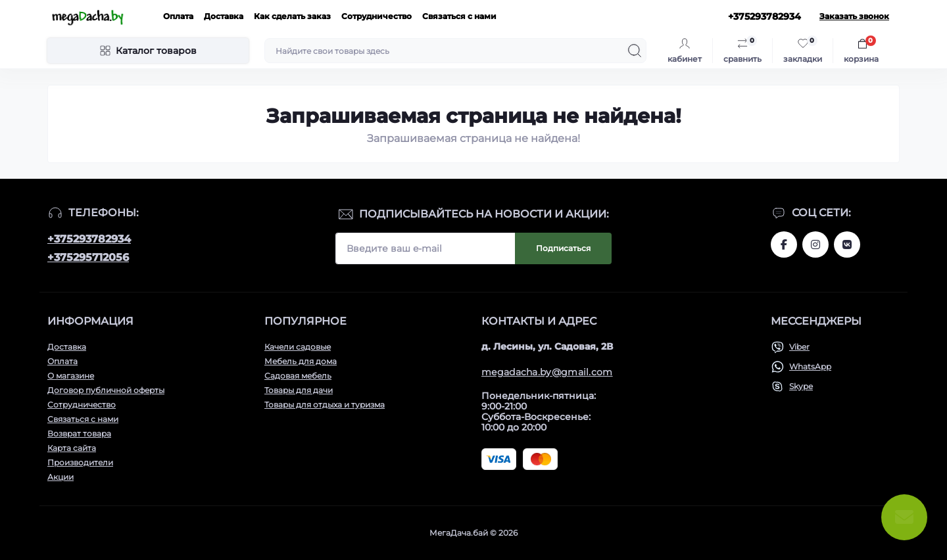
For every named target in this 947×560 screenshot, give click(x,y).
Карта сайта (72, 448)
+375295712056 (88, 257)
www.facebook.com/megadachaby (784, 245)
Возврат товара (79, 433)
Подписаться (563, 248)
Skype (801, 386)
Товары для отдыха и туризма (325, 405)
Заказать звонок (854, 16)
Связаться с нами (459, 16)
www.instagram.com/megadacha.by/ (815, 245)
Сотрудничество (376, 16)
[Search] (635, 51)
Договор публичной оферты (106, 390)
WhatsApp (810, 366)
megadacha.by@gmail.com (547, 372)
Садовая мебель (298, 376)
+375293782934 (89, 239)
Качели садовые (298, 347)
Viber (799, 347)
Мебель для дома (301, 361)
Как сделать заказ (292, 16)
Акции (61, 477)
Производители (80, 462)
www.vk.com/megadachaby (847, 245)
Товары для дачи (299, 390)
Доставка (224, 16)
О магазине (71, 376)
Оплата (178, 16)
